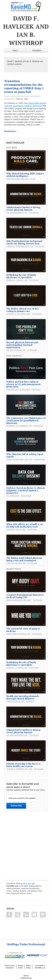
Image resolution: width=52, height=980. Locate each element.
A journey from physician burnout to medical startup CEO (25, 596)
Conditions (39, 459)
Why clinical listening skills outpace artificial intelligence (25, 175)
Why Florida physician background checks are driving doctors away (24, 242)
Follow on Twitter (18, 915)
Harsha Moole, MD (15, 701)
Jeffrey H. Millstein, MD (18, 314)
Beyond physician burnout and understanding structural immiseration (22, 345)
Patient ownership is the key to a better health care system (23, 765)
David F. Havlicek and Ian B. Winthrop (22, 96)
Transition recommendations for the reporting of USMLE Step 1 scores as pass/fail (24, 86)
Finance (30, 701)
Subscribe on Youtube (34, 915)
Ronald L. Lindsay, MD (17, 280)
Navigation (37, 50)
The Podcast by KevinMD (18, 389)
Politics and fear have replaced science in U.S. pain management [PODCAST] (24, 384)
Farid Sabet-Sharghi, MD (18, 634)
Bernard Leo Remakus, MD (19, 426)
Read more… (11, 131)
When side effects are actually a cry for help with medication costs (25, 525)
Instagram (43, 915)
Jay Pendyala (13, 496)
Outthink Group (26, 978)
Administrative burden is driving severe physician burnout (23, 208)
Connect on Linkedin (26, 915)
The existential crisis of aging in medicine (23, 630)
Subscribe (16, 806)
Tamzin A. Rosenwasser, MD (20, 246)
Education (9, 99)
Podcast (36, 389)
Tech (33, 179)
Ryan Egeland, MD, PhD (18, 179)
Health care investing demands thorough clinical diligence (23, 697)
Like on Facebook (9, 915)
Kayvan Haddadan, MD (17, 213)
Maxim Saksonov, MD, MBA (19, 600)
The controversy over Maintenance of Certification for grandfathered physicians (26, 420)
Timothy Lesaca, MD (16, 563)
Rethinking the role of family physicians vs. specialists (21, 276)
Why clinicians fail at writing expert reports (25, 455)
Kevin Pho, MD (29, 883)
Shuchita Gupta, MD (16, 529)
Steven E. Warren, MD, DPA (19, 769)
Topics (15, 50)
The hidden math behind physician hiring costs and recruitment (24, 559)
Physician (34, 213)
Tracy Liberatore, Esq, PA (19, 459)
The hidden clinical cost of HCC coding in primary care (23, 310)
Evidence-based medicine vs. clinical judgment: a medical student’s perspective (25, 490)
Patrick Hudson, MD (16, 350)
